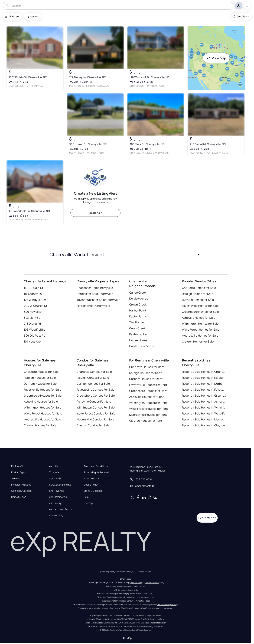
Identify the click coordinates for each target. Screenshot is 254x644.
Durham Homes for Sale (198, 300)
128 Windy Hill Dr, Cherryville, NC (150, 77)
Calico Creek (138, 293)
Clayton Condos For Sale (93, 425)
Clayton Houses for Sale (40, 425)
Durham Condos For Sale (93, 384)
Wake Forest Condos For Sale (96, 413)
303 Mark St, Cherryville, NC (147, 144)
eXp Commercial (58, 497)
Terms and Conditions (96, 466)
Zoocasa (54, 472)
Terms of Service (152, 583)
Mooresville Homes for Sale (200, 336)
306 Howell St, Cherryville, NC (88, 144)
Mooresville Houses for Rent (148, 415)
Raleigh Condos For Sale (93, 378)
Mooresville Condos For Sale (95, 419)
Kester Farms (138, 316)
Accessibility (56, 515)
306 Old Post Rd (35, 336)
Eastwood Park (139, 334)
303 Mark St (32, 318)
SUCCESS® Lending (60, 485)
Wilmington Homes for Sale (200, 324)
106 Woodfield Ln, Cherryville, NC (29, 211)
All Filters (12, 16)
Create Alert (95, 213)
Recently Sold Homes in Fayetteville (204, 390)
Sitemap (88, 503)
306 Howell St (33, 312)
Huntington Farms (142, 346)
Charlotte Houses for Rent (147, 367)
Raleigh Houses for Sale (40, 378)
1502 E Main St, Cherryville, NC (28, 77)
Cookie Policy (91, 485)
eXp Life (54, 466)
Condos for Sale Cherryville (95, 294)
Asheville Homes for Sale (199, 318)
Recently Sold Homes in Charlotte (204, 372)
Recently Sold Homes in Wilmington (204, 407)
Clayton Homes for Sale (198, 341)
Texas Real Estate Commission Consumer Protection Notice (126, 601)
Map (127, 638)
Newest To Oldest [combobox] (35, 16)
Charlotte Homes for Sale (199, 288)
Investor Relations (21, 485)
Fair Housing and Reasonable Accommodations (126, 586)
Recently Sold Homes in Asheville (204, 401)
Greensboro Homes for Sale (200, 312)
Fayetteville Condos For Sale (96, 390)
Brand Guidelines (93, 491)
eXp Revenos (56, 491)
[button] (126, 254)
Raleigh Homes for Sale (198, 294)
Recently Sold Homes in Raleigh (203, 378)
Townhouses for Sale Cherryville (98, 300)
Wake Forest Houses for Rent (149, 409)
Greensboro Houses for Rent (148, 391)
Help (86, 497)
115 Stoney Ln (33, 294)
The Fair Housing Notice (167, 605)
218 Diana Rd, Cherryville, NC (208, 144)
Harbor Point (138, 310)
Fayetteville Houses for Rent (148, 385)
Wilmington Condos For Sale (96, 407)
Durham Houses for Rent (146, 379)
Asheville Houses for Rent (147, 397)
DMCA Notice (126, 579)
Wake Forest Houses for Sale (43, 413)
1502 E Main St (34, 288)
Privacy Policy (91, 479)
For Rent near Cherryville (93, 306)
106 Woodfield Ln (35, 330)
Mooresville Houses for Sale (43, 419)
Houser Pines (138, 340)
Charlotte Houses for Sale (41, 372)
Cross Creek (137, 328)
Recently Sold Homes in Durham (204, 384)
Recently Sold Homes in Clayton (203, 425)
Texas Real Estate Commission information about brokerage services (126, 597)
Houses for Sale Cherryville (95, 288)
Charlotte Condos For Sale (94, 372)
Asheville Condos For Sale (94, 401)
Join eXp (16, 479)
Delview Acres (139, 298)
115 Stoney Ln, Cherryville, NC (87, 77)
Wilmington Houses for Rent (148, 403)
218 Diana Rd (32, 324)
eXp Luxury (55, 503)
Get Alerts (241, 16)
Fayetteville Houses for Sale (43, 390)
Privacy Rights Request (96, 472)
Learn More (168, 608)
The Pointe (137, 322)
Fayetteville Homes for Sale (200, 306)
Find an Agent (19, 472)
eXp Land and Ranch (61, 509)
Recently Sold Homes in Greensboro (204, 396)
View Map (216, 58)
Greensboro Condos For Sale (96, 396)
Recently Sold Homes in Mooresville (204, 419)
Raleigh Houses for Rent (146, 373)
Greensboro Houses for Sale (43, 396)
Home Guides (19, 497)
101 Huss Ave (32, 341)
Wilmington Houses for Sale (43, 407)
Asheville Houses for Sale (41, 401)
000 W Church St (36, 306)
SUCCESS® (55, 479)
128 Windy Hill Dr (35, 300)
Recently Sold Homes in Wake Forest (204, 413)
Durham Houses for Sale (40, 384)
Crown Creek (138, 304)
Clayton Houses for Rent (146, 421)
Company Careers (21, 491)
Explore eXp (18, 466)
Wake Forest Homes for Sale (201, 330)
